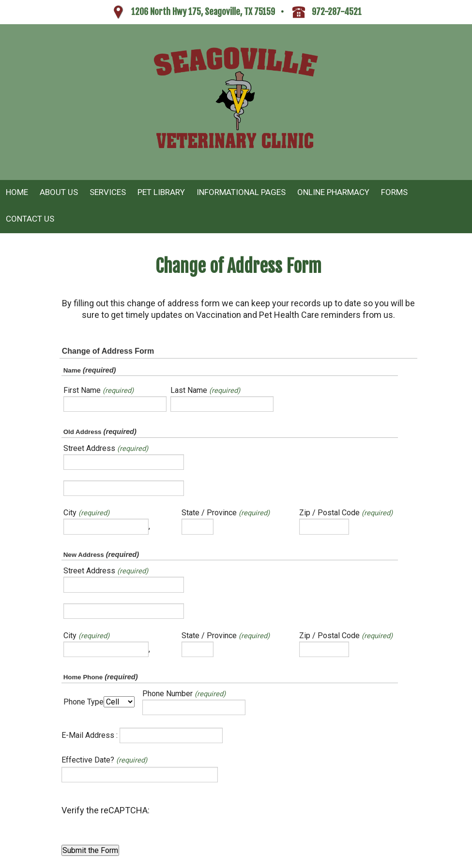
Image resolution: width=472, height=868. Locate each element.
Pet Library (161, 192)
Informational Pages (241, 192)
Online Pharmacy (333, 192)
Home (17, 192)
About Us (59, 192)
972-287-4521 (337, 12)
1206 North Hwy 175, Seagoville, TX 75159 (203, 12)
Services (108, 192)
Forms (394, 192)
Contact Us (30, 219)
